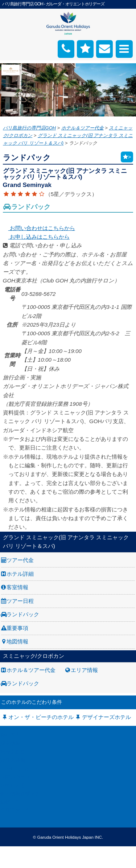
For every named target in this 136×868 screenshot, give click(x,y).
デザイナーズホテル (106, 717)
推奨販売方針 (15, 810)
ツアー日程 (20, 601)
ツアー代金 (20, 560)
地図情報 (17, 641)
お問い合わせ (15, 777)
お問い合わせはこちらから (39, 228)
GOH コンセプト (19, 769)
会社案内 (10, 735)
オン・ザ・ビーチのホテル (41, 717)
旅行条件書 (13, 760)
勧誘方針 (10, 802)
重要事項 (17, 628)
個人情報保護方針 (20, 793)
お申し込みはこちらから (36, 237)
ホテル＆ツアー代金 (31, 670)
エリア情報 (84, 670)
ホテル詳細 (20, 574)
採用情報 (10, 743)
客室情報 (17, 587)
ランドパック (23, 614)
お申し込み (13, 785)
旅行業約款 (13, 752)
